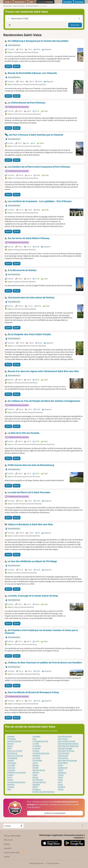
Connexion (79, 2)
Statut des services (36, 863)
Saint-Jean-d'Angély (65, 748)
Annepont (11, 736)
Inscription (68, 2)
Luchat (35, 763)
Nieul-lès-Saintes (39, 770)
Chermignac (12, 763)
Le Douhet (36, 748)
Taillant (60, 770)
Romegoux (37, 789)
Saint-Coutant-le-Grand (66, 741)
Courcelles (11, 765)
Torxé (60, 782)
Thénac (60, 777)
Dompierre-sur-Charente (16, 773)
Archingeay (11, 739)
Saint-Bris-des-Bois (65, 736)
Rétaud (35, 787)
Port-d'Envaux (38, 780)
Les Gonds (36, 758)
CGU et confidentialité (12, 836)
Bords (9, 748)
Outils (8, 2)
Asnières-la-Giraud (14, 741)
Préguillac (36, 785)
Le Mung (36, 751)
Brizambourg (12, 753)
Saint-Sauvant (63, 756)
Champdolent (12, 758)
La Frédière (37, 746)
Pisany (35, 775)
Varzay (60, 785)
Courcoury (11, 768)
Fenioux (10, 780)
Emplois (7, 844)
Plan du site (8, 840)
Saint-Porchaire (63, 753)
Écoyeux (10, 775)
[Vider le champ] (75, 19)
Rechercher (75, 25)
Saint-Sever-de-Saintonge (67, 760)
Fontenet (11, 787)
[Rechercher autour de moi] (79, 19)
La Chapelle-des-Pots (40, 741)
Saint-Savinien (63, 758)
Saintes (60, 765)
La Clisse (36, 744)
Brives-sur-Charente (15, 751)
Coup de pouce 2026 (13, 852)
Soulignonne (63, 768)
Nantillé (35, 768)
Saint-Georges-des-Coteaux (68, 744)
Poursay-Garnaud (39, 782)
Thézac (60, 780)
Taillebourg (62, 773)
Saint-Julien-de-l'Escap (66, 751)
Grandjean (36, 736)
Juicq (34, 739)
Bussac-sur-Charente (15, 756)
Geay (9, 789)
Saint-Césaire (63, 739)
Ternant (61, 775)
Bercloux (10, 744)
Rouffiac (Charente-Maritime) (43, 792)
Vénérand (61, 787)
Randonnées (21, 2)
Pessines (36, 773)
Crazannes (11, 770)
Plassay (35, 777)
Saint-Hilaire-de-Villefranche (68, 746)
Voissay (61, 789)
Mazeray (36, 765)
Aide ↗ (32, 2)
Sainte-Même (63, 763)
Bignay (10, 746)
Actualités (8, 848)
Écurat (10, 777)
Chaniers (11, 760)
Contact (7, 857)
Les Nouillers (37, 760)
